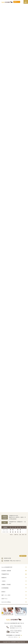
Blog (6, 603)
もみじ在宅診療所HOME (7, 567)
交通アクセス (23, 556)
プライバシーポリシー (13, 638)
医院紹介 (4, 592)
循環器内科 (4, 578)
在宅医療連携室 (5, 588)
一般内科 (4, 581)
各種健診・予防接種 (6, 585)
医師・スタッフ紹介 (6, 596)
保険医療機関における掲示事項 (13, 636)
